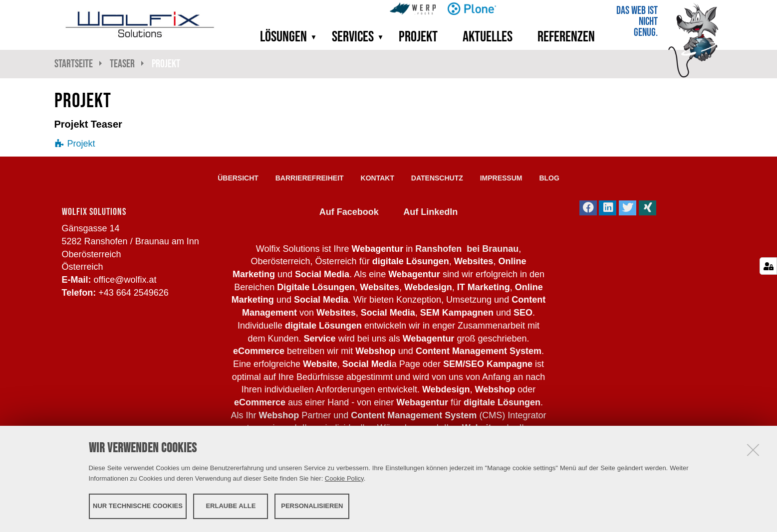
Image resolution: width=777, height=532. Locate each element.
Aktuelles (488, 36)
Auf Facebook (349, 212)
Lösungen (283, 36)
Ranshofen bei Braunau (467, 249)
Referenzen (566, 36)
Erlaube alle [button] (231, 506)
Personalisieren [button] (312, 506)
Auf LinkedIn (430, 212)
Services (353, 36)
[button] (310, 36)
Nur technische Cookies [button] (138, 506)
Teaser (122, 64)
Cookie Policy (344, 478)
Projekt (418, 36)
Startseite (74, 64)
